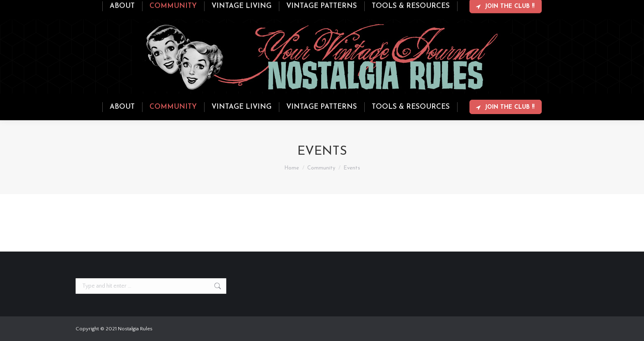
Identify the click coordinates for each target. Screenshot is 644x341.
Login (536, 7)
